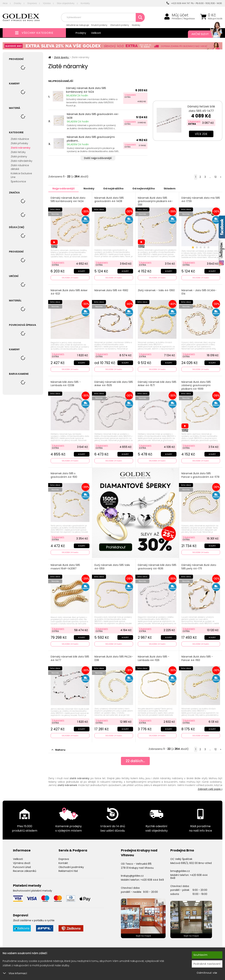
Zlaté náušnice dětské (20, 167)
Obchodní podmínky (71, 865)
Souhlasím (201, 955)
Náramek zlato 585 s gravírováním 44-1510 (64, 474)
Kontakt (63, 861)
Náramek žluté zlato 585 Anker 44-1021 (69, 292)
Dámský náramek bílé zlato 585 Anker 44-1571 (155, 383)
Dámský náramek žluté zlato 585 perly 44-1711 (199, 566)
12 (216, 177)
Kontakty (85, 3)
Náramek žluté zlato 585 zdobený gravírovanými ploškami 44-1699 (196, 385)
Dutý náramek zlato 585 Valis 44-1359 (112, 566)
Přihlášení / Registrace (183, 19)
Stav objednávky (66, 3)
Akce (5, 3)
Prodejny (81, 33)
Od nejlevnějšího (148, 188)
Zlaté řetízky (18, 152)
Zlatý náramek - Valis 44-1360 (156, 290)
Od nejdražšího (116, 188)
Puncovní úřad (22, 865)
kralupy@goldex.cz (132, 874)
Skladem (175, 188)
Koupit (82, 271)
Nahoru (58, 748)
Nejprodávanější (64, 188)
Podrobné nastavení (207, 964)
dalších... (135, 760)
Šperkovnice (18, 181)
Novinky (91, 188)
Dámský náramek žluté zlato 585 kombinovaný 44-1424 (86, 90)
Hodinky (136, 25)
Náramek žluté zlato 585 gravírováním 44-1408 (93, 116)
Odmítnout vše (207, 973)
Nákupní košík (215, 19)
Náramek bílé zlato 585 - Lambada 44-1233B (66, 383)
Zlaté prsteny (19, 157)
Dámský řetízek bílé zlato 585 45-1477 (201, 109)
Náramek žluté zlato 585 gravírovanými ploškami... (91, 139)
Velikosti (96, 33)
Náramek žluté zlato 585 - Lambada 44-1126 (154, 657)
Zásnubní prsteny (120, 25)
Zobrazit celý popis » (210, 787)
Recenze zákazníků (25, 869)
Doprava (32, 3)
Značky (17, 3)
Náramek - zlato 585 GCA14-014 (199, 292)
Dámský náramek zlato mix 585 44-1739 (198, 199)
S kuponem (130, 95)
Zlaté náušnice (20, 139)
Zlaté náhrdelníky (22, 161)
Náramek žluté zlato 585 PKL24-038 (109, 657)
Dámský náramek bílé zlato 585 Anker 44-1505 (111, 383)
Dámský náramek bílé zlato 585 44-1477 (70, 657)
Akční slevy (203, 34)
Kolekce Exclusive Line (21, 175)
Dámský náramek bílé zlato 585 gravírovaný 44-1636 (155, 566)
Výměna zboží (22, 861)
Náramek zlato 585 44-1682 (111, 290)
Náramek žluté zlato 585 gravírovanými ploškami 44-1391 (155, 201)
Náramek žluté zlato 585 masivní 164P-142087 (65, 566)
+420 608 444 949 (152, 878)
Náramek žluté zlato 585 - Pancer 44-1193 (197, 657)
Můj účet (180, 15)
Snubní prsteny (99, 25)
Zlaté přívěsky (19, 143)
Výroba (47, 3)
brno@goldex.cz (180, 869)
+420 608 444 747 (178, 3)
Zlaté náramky (21, 148)
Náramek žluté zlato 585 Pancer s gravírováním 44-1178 (201, 474)
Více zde (201, 134)
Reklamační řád (68, 869)
